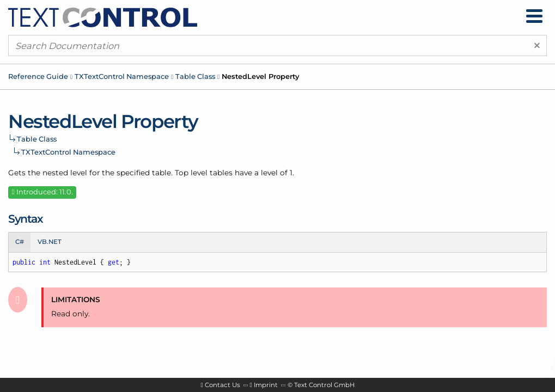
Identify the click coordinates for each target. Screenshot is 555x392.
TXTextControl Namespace (122, 76)
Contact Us (222, 385)
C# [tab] (20, 242)
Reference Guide (38, 76)
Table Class (195, 76)
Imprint (266, 385)
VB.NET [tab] (50, 242)
